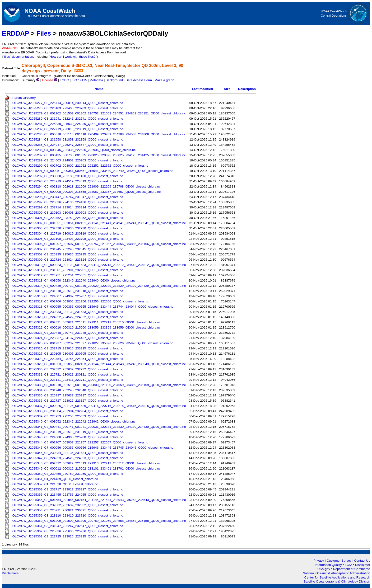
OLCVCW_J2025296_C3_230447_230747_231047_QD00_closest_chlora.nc (68, 197)
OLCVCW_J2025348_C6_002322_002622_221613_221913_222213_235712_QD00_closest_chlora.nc (86, 463)
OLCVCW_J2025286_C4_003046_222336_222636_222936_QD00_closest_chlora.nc (74, 150)
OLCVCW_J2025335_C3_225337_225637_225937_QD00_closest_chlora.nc (68, 395)
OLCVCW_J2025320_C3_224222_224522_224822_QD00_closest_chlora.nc (68, 317)
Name (99, 89)
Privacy (319, 561)
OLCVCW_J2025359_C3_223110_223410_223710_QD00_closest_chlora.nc (68, 515)
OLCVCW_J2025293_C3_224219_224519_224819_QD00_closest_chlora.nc (68, 181)
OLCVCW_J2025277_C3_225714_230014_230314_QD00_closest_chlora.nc (68, 103)
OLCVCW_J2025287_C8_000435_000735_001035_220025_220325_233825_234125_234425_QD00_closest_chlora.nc (99, 155)
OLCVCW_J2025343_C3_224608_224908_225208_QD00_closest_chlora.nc (68, 437)
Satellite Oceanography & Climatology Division (337, 581)
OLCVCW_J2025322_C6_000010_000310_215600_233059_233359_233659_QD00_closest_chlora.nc (86, 327)
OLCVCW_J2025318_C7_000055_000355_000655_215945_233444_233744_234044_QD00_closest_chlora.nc (93, 307)
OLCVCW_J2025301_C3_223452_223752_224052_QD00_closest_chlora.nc (68, 218)
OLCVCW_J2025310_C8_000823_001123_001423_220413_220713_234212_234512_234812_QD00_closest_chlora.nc (99, 265)
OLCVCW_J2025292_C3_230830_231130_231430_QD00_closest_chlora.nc (68, 176)
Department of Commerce (352, 569)
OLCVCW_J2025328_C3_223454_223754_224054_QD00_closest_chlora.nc (68, 359)
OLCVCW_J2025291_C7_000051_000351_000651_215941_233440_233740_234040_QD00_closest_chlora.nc (93, 171)
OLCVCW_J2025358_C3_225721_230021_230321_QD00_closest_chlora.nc (68, 510)
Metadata (96, 80)
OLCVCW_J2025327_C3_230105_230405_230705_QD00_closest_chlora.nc (68, 354)
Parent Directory (24, 98)
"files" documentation (18, 57)
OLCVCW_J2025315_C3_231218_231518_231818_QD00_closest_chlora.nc (68, 291)
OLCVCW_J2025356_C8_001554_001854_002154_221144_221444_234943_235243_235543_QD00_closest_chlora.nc (99, 500)
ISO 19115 (79, 80)
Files (44, 33)
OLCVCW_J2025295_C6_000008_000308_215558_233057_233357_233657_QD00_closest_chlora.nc (86, 192)
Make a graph (164, 80)
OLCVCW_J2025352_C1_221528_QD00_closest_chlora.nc (55, 484)
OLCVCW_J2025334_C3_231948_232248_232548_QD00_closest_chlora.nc (68, 390)
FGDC (64, 80)
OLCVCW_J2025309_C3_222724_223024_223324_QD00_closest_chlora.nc (68, 260)
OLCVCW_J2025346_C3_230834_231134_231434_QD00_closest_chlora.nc (68, 453)
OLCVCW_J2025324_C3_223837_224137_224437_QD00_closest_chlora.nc (68, 338)
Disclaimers (10, 573)
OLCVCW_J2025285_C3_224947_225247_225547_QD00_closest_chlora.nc (68, 145)
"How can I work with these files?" (72, 57)
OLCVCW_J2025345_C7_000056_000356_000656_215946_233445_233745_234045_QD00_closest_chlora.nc (93, 448)
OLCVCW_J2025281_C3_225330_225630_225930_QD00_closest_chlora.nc (68, 124)
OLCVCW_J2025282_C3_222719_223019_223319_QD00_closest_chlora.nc (68, 129)
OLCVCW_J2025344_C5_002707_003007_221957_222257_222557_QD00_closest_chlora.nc (80, 442)
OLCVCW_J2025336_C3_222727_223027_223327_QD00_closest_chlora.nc (68, 401)
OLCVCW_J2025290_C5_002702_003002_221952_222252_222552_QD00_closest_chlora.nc (80, 166)
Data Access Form (139, 80)
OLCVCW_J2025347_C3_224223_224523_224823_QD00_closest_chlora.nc (68, 458)
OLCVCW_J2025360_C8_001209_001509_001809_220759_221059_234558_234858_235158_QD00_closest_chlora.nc (99, 521)
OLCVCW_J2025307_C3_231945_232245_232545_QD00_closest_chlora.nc (68, 249)
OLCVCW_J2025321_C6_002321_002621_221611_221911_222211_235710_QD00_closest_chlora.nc (86, 322)
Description (247, 89)
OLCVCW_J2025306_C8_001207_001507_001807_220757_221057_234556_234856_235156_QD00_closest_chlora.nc (99, 244)
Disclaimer (363, 565)
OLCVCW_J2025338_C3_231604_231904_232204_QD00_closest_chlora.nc (68, 411)
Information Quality (329, 565)
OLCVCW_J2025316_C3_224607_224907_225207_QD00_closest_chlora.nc (68, 296)
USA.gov (324, 569)
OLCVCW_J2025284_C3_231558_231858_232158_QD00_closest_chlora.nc (68, 139)
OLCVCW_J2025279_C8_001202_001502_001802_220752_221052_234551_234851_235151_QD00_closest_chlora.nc (99, 113)
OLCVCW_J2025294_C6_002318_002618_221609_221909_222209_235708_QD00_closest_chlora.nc (86, 186)
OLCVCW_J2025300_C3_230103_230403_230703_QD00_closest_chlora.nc (68, 213)
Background (114, 80)
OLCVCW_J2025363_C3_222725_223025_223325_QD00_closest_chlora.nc (68, 536)
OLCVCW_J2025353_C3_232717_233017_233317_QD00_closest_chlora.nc (68, 489)
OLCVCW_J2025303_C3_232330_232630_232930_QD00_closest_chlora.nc (68, 228)
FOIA (349, 565)
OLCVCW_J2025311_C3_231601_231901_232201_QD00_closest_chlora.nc (68, 270)
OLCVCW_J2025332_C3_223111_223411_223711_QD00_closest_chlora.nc (68, 380)
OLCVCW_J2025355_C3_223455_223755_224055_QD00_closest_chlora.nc (68, 495)
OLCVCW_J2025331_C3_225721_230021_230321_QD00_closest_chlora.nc (68, 374)
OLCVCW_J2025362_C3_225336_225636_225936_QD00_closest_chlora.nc (68, 531)
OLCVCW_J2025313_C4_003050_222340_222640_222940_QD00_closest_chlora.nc (74, 280)
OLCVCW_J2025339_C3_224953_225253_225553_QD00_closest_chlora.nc (68, 416)
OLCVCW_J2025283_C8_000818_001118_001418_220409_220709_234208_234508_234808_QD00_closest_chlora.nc (99, 134)
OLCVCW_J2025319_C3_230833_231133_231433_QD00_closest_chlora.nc (68, 312)
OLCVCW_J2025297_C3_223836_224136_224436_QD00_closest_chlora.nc (68, 202)
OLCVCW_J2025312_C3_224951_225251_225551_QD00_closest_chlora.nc (68, 275)
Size (227, 89)
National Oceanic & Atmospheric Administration (336, 573)
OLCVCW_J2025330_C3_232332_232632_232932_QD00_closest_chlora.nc (68, 369)
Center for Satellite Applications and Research (337, 577)
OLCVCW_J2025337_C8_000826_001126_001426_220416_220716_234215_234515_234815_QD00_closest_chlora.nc (99, 406)
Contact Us (362, 561)
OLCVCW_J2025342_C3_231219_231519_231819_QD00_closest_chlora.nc (68, 432)
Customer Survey (339, 561)
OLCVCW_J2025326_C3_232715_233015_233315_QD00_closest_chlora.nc (68, 348)
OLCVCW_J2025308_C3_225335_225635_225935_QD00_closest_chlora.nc (68, 254)
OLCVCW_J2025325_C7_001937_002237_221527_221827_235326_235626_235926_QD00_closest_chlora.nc (93, 343)
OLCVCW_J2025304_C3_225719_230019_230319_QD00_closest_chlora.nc (68, 233)
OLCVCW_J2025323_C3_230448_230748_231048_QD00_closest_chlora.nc (68, 333)
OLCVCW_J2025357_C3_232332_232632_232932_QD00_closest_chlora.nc (68, 505)
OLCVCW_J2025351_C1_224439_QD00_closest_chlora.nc (55, 479)
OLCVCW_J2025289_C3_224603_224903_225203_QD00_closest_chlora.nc (68, 160)
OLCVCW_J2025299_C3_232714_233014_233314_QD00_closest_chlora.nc (68, 207)
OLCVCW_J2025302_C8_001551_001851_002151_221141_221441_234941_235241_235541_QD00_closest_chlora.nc (99, 223)
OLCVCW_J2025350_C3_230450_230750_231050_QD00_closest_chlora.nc (68, 474)
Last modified (202, 89)
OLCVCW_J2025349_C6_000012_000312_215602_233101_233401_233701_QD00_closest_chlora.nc (86, 468)
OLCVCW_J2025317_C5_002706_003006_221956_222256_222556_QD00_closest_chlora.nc (80, 301)
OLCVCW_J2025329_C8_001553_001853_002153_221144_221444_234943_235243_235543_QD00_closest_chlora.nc (99, 364)
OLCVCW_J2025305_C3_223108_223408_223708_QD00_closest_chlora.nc (68, 239)
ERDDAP (15, 33)
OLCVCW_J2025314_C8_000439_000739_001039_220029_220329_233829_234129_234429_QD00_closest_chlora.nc (99, 286)
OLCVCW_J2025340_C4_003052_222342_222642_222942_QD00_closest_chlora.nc (74, 421)
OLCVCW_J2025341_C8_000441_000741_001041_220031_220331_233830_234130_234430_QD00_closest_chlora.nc (99, 427)
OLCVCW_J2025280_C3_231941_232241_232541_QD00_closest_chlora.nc (68, 119)
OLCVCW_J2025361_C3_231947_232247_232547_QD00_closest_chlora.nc (68, 526)
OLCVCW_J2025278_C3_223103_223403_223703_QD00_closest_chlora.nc (68, 108)
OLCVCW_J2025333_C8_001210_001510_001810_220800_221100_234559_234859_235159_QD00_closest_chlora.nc (99, 385)
